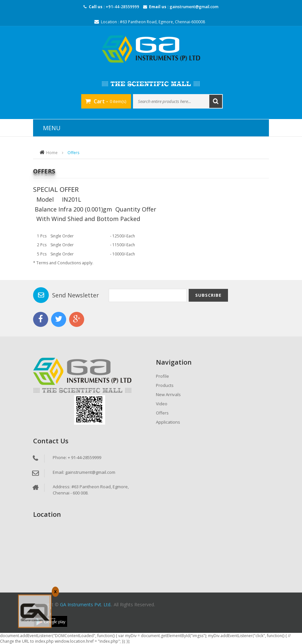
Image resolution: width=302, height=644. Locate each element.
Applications (168, 422)
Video (162, 404)
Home (52, 153)
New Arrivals (168, 394)
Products (165, 385)
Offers (162, 413)
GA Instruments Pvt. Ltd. (86, 604)
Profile (162, 376)
